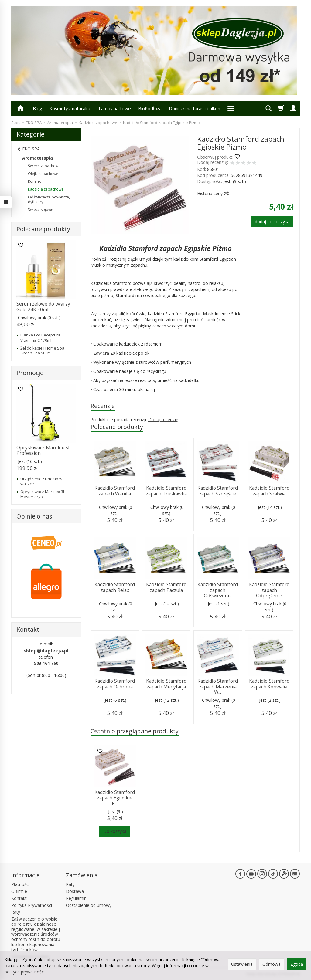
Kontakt (19, 898)
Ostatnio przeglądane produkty (135, 731)
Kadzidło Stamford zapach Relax (115, 587)
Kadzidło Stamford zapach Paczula (166, 587)
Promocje (30, 373)
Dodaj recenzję (163, 419)
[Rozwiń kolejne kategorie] (231, 108)
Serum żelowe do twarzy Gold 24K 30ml (43, 307)
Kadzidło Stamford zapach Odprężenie (269, 590)
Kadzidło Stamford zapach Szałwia (269, 491)
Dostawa (75, 891)
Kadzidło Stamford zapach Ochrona (115, 684)
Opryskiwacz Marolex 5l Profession (43, 450)
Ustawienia (242, 964)
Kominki (35, 181)
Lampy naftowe (115, 108)
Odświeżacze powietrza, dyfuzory (49, 199)
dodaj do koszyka (272, 222)
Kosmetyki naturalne (70, 108)
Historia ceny (213, 193)
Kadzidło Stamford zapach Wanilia (115, 491)
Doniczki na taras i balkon (195, 108)
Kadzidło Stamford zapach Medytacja (166, 684)
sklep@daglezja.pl (46, 651)
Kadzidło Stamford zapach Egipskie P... (115, 798)
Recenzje (103, 406)
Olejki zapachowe (43, 174)
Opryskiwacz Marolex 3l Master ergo (42, 494)
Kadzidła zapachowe (46, 189)
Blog (38, 108)
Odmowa (272, 964)
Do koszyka (115, 831)
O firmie (19, 891)
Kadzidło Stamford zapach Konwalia (269, 684)
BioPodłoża (150, 108)
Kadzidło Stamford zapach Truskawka (166, 491)
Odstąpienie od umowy (89, 905)
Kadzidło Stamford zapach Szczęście (218, 491)
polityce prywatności (25, 972)
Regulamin (76, 898)
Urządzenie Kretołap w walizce (41, 481)
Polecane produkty (117, 427)
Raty (16, 912)
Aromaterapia (38, 158)
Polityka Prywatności (32, 905)
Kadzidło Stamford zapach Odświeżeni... (218, 590)
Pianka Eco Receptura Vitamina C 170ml (40, 337)
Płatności (20, 884)
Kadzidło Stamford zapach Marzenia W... (218, 687)
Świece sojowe (41, 210)
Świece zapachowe (44, 166)
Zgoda (297, 964)
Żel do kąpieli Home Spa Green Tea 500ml (42, 350)
